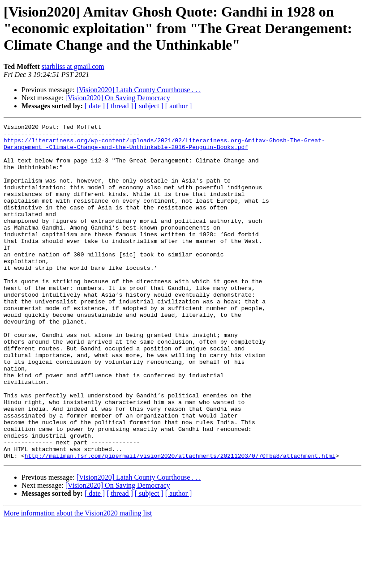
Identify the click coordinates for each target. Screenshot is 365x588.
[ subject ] (149, 106)
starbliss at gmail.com (73, 66)
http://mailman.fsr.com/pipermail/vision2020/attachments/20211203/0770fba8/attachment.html (180, 523)
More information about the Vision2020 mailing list (78, 580)
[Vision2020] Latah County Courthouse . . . (139, 90)
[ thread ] (120, 106)
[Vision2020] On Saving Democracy (118, 98)
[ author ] (179, 106)
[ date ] (95, 106)
